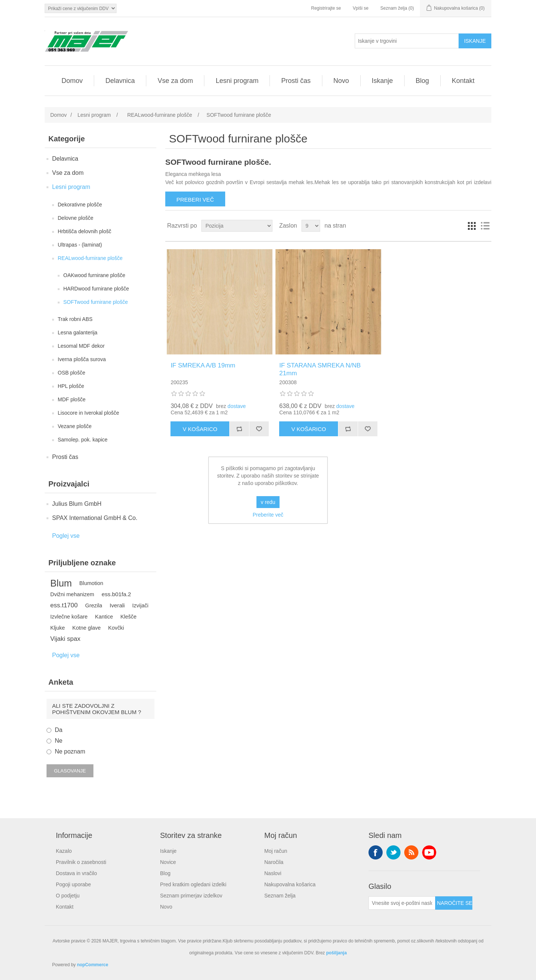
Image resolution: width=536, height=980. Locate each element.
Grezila (94, 605)
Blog (422, 81)
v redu (268, 502)
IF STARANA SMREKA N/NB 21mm (320, 369)
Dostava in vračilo (76, 873)
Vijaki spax (65, 639)
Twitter (393, 852)
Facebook (376, 852)
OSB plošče (71, 373)
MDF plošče (72, 399)
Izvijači (140, 605)
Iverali (117, 605)
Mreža (472, 226)
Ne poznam (70, 751)
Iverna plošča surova (82, 359)
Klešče (128, 617)
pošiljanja (336, 953)
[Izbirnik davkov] (81, 8)
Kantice (104, 617)
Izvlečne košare (69, 617)
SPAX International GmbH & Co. (95, 518)
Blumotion (91, 583)
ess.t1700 (64, 605)
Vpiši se (361, 8)
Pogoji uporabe (73, 884)
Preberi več (195, 200)
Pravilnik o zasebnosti (81, 862)
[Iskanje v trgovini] (407, 41)
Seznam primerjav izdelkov (191, 896)
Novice (168, 862)
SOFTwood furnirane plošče (96, 302)
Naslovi (273, 873)
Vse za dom (175, 81)
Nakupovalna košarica (290, 884)
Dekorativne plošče (80, 205)
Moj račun (276, 851)
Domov (72, 81)
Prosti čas (296, 81)
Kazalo (64, 851)
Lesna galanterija (78, 332)
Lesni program (237, 81)
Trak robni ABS (75, 319)
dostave (237, 406)
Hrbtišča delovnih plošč (84, 231)
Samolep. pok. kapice (83, 440)
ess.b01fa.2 (116, 594)
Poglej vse (66, 536)
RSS (411, 852)
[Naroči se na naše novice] (402, 903)
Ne (58, 741)
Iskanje (382, 81)
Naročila (274, 862)
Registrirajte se (326, 8)
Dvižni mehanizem (72, 594)
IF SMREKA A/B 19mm (203, 365)
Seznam (485, 226)
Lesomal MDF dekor (81, 346)
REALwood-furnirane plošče (90, 258)
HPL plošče (71, 386)
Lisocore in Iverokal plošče (88, 413)
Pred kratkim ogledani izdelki (193, 884)
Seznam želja (280, 896)
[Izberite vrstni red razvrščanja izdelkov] (237, 226)
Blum (61, 583)
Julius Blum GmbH (77, 504)
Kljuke (58, 628)
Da (58, 730)
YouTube (429, 852)
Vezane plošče (75, 426)
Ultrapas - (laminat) (80, 245)
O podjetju (68, 896)
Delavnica (120, 81)
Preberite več (268, 515)
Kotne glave (86, 628)
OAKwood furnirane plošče (94, 275)
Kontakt (463, 81)
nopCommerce (93, 965)
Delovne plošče (76, 218)
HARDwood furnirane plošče (96, 289)
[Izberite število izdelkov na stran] (311, 226)
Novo (341, 81)
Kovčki (116, 628)
